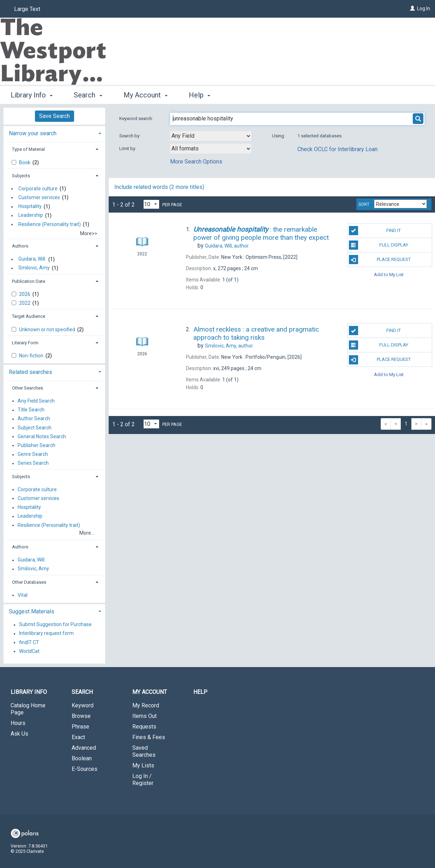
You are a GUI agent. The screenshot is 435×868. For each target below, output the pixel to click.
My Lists (143, 765)
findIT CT (29, 642)
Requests (144, 727)
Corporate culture (38, 189)
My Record (146, 705)
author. (227, 246)
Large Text (27, 9)
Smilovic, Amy (34, 268)
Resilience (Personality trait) (50, 224)
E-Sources (84, 769)
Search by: (130, 136)
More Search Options (196, 162)
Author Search (34, 419)
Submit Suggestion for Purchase (55, 625)
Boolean (82, 758)
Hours (18, 723)
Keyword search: (137, 118)
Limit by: (128, 148)
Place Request (380, 260)
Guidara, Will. (32, 259)
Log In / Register (143, 780)
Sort (364, 204)
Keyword (83, 705)
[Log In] (412, 8)
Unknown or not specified (48, 329)
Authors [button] (20, 246)
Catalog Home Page (28, 709)
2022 (25, 303)
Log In (424, 8)
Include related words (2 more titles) (159, 187)
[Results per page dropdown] (151, 204)
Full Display (379, 245)
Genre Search (33, 454)
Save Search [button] (55, 116)
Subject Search (35, 428)
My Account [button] (146, 95)
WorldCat (29, 651)
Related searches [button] (31, 372)
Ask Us (19, 734)
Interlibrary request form (46, 634)
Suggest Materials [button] (32, 611)
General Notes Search (42, 436)
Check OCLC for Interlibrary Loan (337, 149)
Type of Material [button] (28, 149)
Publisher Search (37, 445)
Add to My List (389, 274)
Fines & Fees (149, 737)
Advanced (84, 748)
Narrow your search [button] (33, 133)
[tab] (54, 133)
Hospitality (30, 207)
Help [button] (200, 95)
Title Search (31, 410)
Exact (78, 737)
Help (200, 692)
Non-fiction (32, 356)
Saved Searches (144, 751)
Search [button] (88, 95)
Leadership (31, 215)
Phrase (80, 727)
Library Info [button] (32, 95)
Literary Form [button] (25, 343)
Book (25, 162)
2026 (25, 294)
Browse (81, 716)
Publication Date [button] (29, 281)
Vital (23, 595)
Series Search (33, 463)
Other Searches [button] (28, 388)
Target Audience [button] (29, 316)
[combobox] (211, 136)
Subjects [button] (21, 176)
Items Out (144, 716)
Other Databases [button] (29, 582)
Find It (375, 231)
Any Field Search (36, 401)
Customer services (39, 197)
